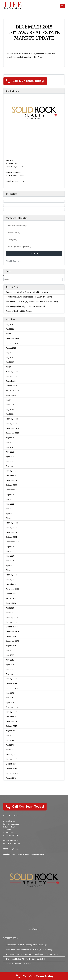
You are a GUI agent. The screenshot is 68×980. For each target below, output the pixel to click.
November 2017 (12, 721)
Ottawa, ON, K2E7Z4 (10, 835)
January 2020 (11, 622)
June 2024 (10, 405)
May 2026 (10, 324)
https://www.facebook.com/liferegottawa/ (29, 854)
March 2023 (11, 461)
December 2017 (12, 717)
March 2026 (11, 334)
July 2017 (10, 736)
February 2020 (12, 617)
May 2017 (10, 740)
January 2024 (11, 424)
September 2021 (13, 542)
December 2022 (12, 476)
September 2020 (13, 598)
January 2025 (11, 376)
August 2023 (11, 438)
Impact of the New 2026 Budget (19, 311)
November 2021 (12, 532)
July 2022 (10, 499)
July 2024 (10, 400)
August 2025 (11, 348)
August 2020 (11, 603)
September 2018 (13, 688)
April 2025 (10, 362)
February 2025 (12, 372)
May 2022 (10, 509)
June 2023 (10, 447)
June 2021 (10, 556)
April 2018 (10, 702)
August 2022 (11, 494)
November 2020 (12, 589)
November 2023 (12, 428)
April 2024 (10, 414)
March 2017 (11, 750)
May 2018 (10, 698)
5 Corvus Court (9, 833)
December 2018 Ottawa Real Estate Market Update (34, 33)
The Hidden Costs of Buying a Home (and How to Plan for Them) (32, 302)
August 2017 (11, 731)
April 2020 (10, 608)
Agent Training (34, 929)
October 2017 (12, 726)
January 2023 (11, 471)
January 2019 (11, 679)
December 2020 (12, 584)
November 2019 (12, 632)
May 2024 (10, 409)
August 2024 (11, 395)
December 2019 (12, 627)
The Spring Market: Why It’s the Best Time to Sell (26, 306)
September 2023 (13, 433)
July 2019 (10, 650)
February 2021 (12, 575)
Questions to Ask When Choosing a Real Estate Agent (27, 292)
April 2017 (10, 745)
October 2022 (12, 485)
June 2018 (10, 693)
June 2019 (10, 655)
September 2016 (13, 773)
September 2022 (13, 490)
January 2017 (11, 759)
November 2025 (12, 339)
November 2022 (12, 480)
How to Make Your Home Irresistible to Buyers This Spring (29, 297)
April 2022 (10, 513)
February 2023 (12, 466)
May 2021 (10, 561)
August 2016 (11, 778)
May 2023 (10, 452)
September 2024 (13, 390)
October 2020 (12, 594)
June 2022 (10, 504)
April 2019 (10, 665)
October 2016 (12, 769)
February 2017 (12, 754)
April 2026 (10, 329)
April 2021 (10, 565)
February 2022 (12, 523)
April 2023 (10, 457)
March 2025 (11, 367)
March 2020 (11, 613)
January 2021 (11, 580)
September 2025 (13, 343)
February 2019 (12, 674)
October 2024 (12, 386)
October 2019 (12, 636)
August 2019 (11, 646)
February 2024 (12, 419)
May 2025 (10, 357)
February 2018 (12, 707)
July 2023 (10, 442)
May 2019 (10, 660)
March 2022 (11, 518)
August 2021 (11, 546)
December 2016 (12, 764)
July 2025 (10, 353)
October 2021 (12, 537)
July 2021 (10, 551)
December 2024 (12, 381)
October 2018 (12, 684)
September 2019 (13, 641)
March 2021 (11, 570)
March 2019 (11, 669)
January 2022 (11, 528)
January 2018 (11, 712)
